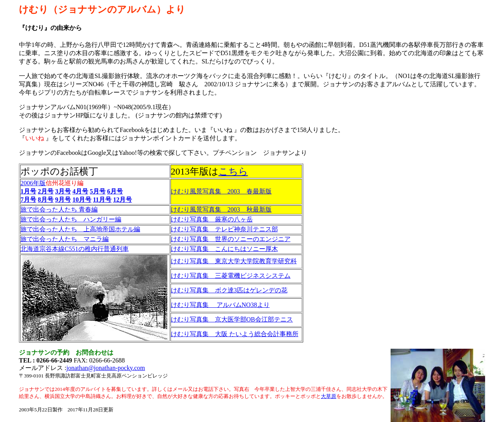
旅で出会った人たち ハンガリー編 (71, 219)
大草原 (329, 396)
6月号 (115, 191)
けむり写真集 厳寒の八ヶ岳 (212, 219)
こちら (233, 171)
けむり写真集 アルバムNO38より (220, 305)
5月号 (98, 191)
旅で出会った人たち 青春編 (59, 209)
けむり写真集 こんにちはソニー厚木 (224, 249)
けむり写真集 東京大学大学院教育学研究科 (234, 261)
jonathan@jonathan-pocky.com (106, 368)
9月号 (63, 200)
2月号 (46, 191)
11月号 (102, 200)
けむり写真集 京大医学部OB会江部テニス (232, 319)
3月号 (63, 191)
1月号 (28, 191)
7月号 (28, 200)
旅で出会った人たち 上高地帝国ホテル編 (80, 229)
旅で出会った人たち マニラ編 (65, 239)
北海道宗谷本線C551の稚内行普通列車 (75, 249)
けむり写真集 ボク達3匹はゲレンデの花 (229, 290)
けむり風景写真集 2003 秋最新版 (221, 209)
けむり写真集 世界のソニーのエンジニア (231, 239)
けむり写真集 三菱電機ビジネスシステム (231, 276)
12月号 (122, 200)
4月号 (80, 191)
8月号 (46, 200)
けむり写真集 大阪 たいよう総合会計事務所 (235, 334)
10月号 (82, 200)
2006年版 (33, 183)
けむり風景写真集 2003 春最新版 (221, 191)
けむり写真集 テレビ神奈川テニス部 (224, 229)
